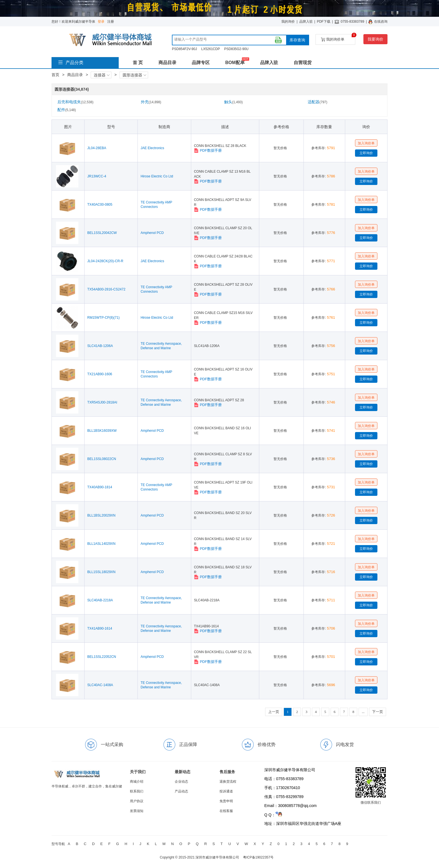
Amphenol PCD (152, 233)
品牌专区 (201, 63)
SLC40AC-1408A (100, 685)
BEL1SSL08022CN (102, 459)
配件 (67, 110)
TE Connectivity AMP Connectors (156, 205)
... (363, 712)
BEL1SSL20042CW (102, 233)
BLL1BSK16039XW (102, 431)
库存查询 (297, 40)
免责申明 (226, 801)
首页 (55, 75)
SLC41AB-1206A (100, 346)
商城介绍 (137, 782)
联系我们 (137, 791)
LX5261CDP (211, 49)
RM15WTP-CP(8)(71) (103, 318)
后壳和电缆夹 (75, 102)
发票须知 (137, 811)
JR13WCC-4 (97, 176)
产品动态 (181, 791)
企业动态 (181, 782)
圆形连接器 (134, 75)
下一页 (378, 712)
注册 (111, 22)
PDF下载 (324, 22)
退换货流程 (228, 782)
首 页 (138, 63)
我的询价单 (338, 38)
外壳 (151, 102)
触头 (233, 102)
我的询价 (288, 22)
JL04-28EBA (97, 148)
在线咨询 (381, 22)
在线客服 (226, 811)
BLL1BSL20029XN (101, 515)
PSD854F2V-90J (184, 49)
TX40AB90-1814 (100, 487)
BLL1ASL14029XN (101, 544)
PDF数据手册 (208, 151)
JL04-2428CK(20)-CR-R (105, 261)
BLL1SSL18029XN (101, 572)
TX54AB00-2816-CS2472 (106, 289)
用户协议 (137, 801)
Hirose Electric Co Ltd (157, 176)
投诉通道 (226, 791)
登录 (101, 22)
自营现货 (303, 63)
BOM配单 (235, 63)
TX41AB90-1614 (100, 628)
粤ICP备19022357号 (258, 857)
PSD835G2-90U (236, 49)
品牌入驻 (306, 22)
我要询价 (375, 39)
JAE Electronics (152, 148)
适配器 (317, 102)
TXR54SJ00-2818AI (102, 402)
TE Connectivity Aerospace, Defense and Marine (161, 346)
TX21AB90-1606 (100, 374)
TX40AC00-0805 (100, 205)
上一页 (274, 712)
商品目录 (167, 63)
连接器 (102, 75)
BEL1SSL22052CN (102, 657)
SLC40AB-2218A (100, 600)
